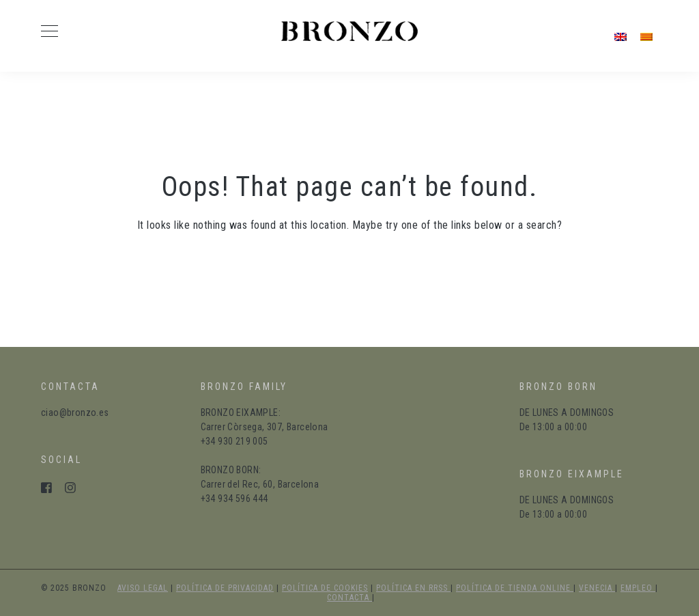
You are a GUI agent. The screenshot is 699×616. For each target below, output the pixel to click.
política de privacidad (225, 588)
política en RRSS (413, 588)
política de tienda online (515, 588)
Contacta (349, 598)
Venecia (597, 588)
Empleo (638, 588)
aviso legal (143, 588)
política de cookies (325, 588)
